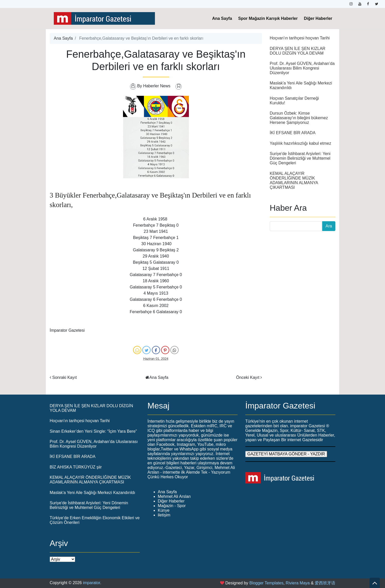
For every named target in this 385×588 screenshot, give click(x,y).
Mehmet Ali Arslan (174, 496)
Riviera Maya (298, 583)
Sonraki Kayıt (64, 377)
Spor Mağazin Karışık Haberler (268, 18)
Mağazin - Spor (172, 506)
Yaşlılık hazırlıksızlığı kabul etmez (300, 143)
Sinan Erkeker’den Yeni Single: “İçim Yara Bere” (93, 431)
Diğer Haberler (318, 18)
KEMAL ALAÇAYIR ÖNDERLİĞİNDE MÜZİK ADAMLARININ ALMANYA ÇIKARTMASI (294, 180)
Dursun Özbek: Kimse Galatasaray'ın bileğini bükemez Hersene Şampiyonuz (299, 118)
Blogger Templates (266, 583)
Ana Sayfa (222, 18)
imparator (91, 583)
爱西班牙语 (325, 583)
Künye (164, 510)
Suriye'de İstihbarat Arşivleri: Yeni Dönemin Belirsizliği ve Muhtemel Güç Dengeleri (300, 158)
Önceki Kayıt (248, 377)
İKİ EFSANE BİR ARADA (293, 133)
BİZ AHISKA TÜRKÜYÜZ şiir (76, 467)
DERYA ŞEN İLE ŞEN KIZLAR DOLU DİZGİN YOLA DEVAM (297, 51)
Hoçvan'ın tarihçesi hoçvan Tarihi (300, 38)
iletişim (164, 515)
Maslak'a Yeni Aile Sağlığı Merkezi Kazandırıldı (92, 493)
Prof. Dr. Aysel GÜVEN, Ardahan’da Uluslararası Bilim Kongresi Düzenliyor (302, 68)
